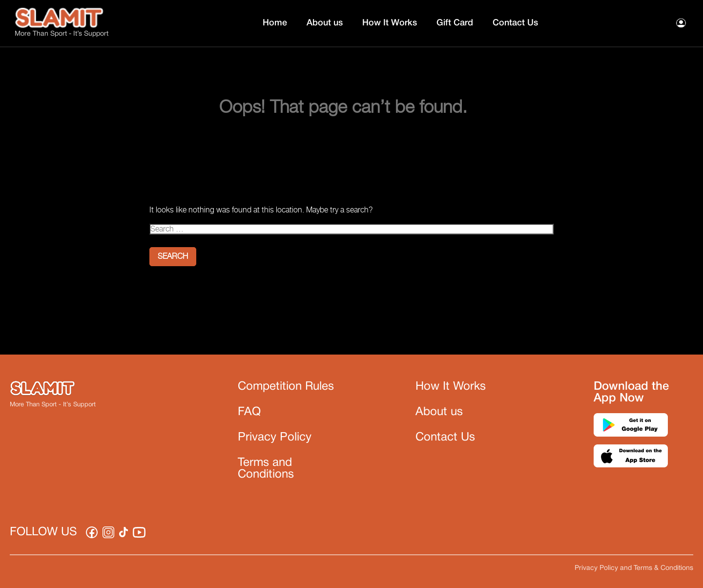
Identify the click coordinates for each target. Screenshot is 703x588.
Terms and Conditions (266, 469)
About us (325, 23)
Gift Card (455, 23)
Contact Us (515, 23)
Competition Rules (286, 387)
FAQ (249, 412)
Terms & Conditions (663, 568)
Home (275, 23)
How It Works (390, 23)
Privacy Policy (275, 438)
